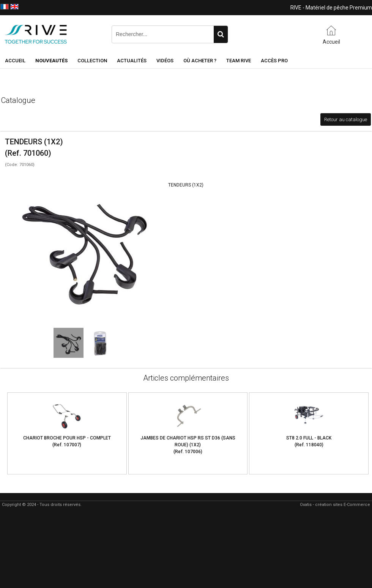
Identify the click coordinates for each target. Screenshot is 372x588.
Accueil (15, 61)
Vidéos (165, 61)
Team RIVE (239, 61)
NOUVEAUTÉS (51, 61)
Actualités (132, 61)
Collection (92, 61)
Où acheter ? (200, 61)
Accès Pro (274, 61)
